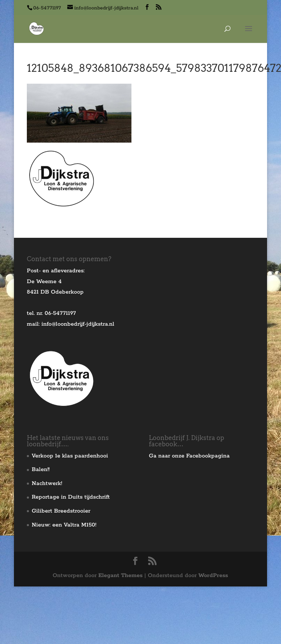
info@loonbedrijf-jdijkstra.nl (78, 324)
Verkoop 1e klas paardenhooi (70, 456)
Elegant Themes (120, 575)
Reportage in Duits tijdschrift (71, 497)
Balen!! (41, 469)
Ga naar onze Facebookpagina (189, 456)
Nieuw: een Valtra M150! (64, 525)
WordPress (213, 575)
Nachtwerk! (47, 483)
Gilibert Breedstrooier (61, 511)
